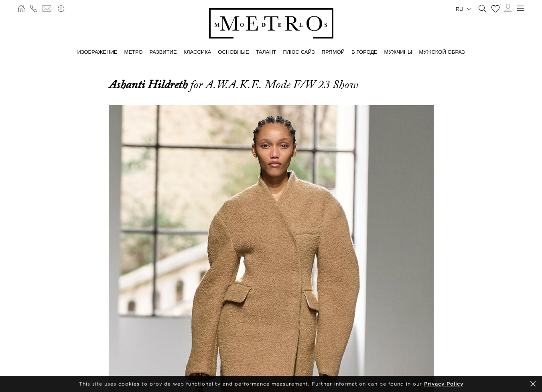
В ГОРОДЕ (364, 52)
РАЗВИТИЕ (163, 52)
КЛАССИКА (198, 52)
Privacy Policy (444, 384)
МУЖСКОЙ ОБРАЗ (442, 52)
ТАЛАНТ (266, 52)
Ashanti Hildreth (149, 85)
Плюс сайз (299, 52)
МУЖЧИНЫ (398, 52)
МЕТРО (134, 52)
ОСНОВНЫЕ (233, 52)
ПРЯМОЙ (333, 52)
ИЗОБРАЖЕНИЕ (97, 52)
